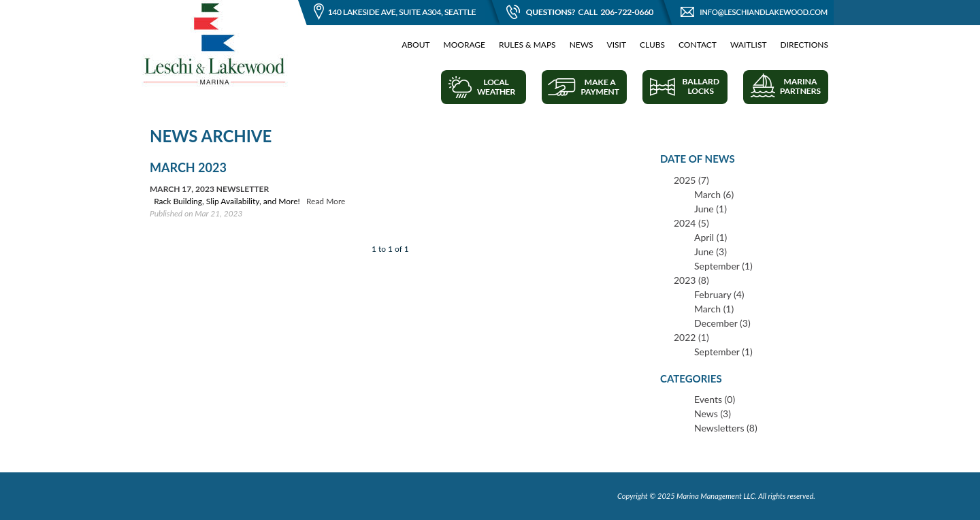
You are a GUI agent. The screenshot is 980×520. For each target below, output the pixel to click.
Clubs (652, 45)
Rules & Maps (527, 45)
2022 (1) (691, 337)
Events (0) (715, 399)
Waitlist (749, 45)
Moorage (464, 45)
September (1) (723, 266)
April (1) (710, 237)
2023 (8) (691, 280)
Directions (805, 45)
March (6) (714, 194)
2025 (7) (691, 180)
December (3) (722, 323)
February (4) (719, 294)
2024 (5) (691, 223)
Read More (326, 201)
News (582, 45)
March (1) (714, 309)
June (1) (710, 209)
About (415, 45)
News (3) (713, 413)
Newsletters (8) (726, 428)
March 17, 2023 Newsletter (209, 189)
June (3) (710, 251)
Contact (698, 45)
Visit (617, 45)
